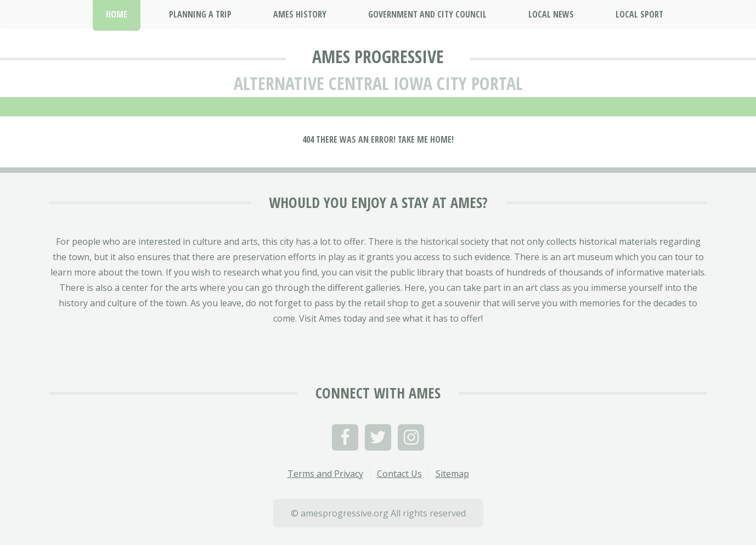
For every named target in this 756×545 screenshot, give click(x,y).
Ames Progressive (378, 56)
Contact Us (399, 474)
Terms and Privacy (325, 474)
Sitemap (452, 474)
